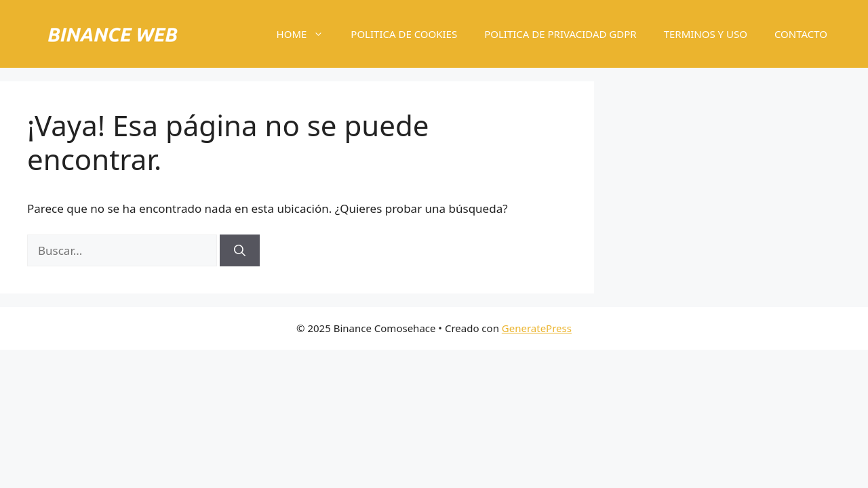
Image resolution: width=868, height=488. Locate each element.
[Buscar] (240, 251)
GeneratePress (537, 328)
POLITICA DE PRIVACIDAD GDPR (560, 34)
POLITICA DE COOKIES (404, 34)
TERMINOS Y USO (706, 34)
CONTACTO (801, 34)
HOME (307, 34)
